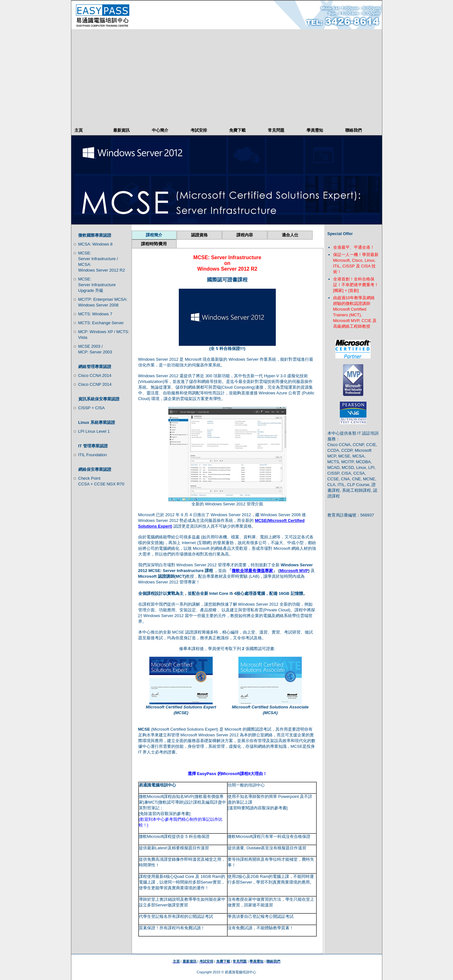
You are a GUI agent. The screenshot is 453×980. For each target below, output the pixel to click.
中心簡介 (160, 130)
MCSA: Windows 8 (95, 244)
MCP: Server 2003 (95, 352)
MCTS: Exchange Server (101, 323)
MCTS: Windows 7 (95, 314)
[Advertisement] (227, 77)
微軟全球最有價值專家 (252, 571)
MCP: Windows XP (96, 332)
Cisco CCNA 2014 (95, 375)
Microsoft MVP (294, 571)
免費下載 (237, 130)
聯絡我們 (353, 130)
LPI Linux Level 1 (94, 431)
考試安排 (199, 130)
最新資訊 (121, 130)
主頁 (79, 130)
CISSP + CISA (92, 408)
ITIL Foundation (93, 455)
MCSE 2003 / (91, 346)
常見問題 (276, 130)
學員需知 (315, 130)
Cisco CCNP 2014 (95, 384)
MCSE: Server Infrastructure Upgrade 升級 (97, 285)
